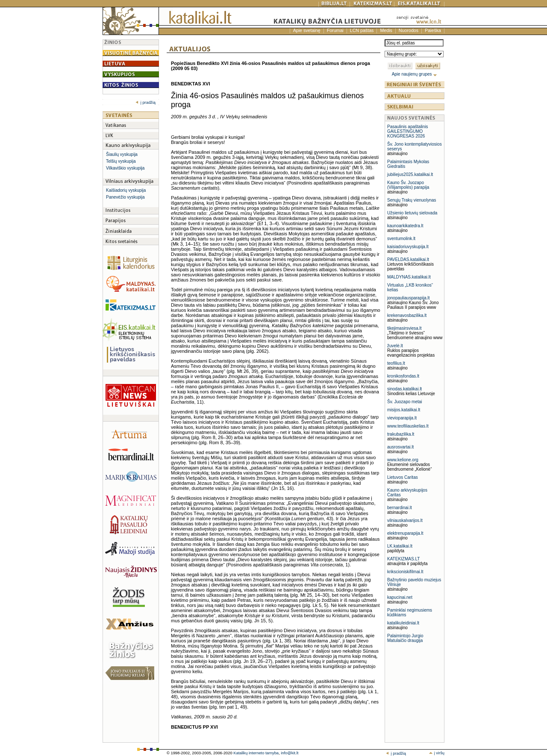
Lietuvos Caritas (403, 477)
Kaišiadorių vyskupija (126, 190)
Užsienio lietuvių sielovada (412, 213)
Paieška (433, 30)
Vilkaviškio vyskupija (125, 168)
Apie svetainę (307, 30)
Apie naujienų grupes (415, 74)
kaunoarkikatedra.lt (405, 226)
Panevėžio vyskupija (125, 197)
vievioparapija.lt (402, 418)
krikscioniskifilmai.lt (405, 572)
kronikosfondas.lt (403, 376)
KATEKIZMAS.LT (403, 559)
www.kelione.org (403, 460)
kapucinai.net (400, 597)
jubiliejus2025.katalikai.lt (410, 174)
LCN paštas (362, 30)
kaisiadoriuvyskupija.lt (408, 247)
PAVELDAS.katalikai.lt (408, 259)
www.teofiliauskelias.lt (408, 426)
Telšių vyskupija (121, 161)
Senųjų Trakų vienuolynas (412, 200)
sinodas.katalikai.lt (404, 389)
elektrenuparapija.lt (405, 533)
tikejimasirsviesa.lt (404, 328)
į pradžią (146, 103)
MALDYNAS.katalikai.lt (409, 277)
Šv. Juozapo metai (405, 402)
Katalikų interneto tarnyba (256, 753)
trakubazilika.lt (401, 434)
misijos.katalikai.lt (404, 410)
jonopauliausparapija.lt (409, 298)
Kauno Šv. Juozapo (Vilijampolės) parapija (408, 185)
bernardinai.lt (400, 508)
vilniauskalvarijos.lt (405, 520)
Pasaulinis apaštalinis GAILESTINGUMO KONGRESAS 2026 (408, 131)
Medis (386, 30)
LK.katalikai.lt (400, 546)
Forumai (335, 30)
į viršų (437, 753)
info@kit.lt (290, 753)
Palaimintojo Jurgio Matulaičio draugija (405, 638)
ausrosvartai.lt (400, 447)
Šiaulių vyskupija (122, 154)
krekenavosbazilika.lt (407, 315)
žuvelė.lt (395, 346)
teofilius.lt (396, 363)
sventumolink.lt (401, 239)
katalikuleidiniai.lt (403, 623)
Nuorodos (409, 30)
